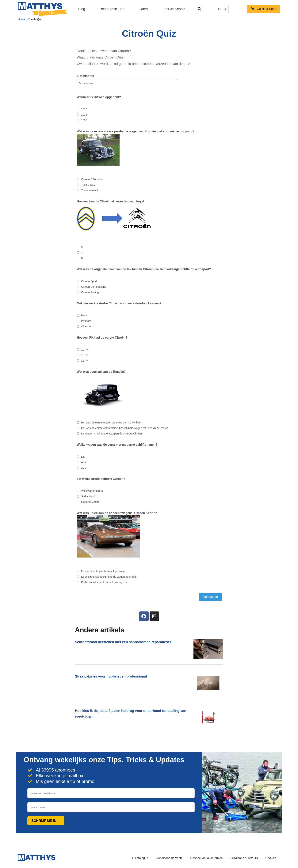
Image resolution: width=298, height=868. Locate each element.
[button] (199, 9)
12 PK (85, 361)
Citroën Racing (90, 292)
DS (83, 457)
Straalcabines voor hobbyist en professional (111, 676)
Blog (82, 9)
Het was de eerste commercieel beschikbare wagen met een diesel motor (124, 428)
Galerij (143, 9)
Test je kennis (174, 9)
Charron (86, 326)
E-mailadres (85, 76)
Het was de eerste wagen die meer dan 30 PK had (111, 423)
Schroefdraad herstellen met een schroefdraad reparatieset (123, 642)
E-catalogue (140, 858)
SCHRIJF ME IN (44, 821)
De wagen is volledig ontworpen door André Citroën (111, 434)
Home (21, 19)
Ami (83, 462)
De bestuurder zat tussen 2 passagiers (104, 582)
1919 (84, 109)
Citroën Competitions (94, 287)
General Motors (90, 502)
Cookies (271, 858)
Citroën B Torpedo (92, 179)
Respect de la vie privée (206, 858)
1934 (84, 115)
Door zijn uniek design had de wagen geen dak (109, 577)
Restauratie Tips (112, 9)
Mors (84, 315)
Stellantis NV (89, 496)
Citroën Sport (89, 281)
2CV (84, 468)
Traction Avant (90, 190)
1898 (84, 120)
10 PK (85, 350)
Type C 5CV (88, 185)
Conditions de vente (169, 858)
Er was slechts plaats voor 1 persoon (103, 571)
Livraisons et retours (244, 858)
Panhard (86, 321)
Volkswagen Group (92, 491)
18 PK (85, 355)
